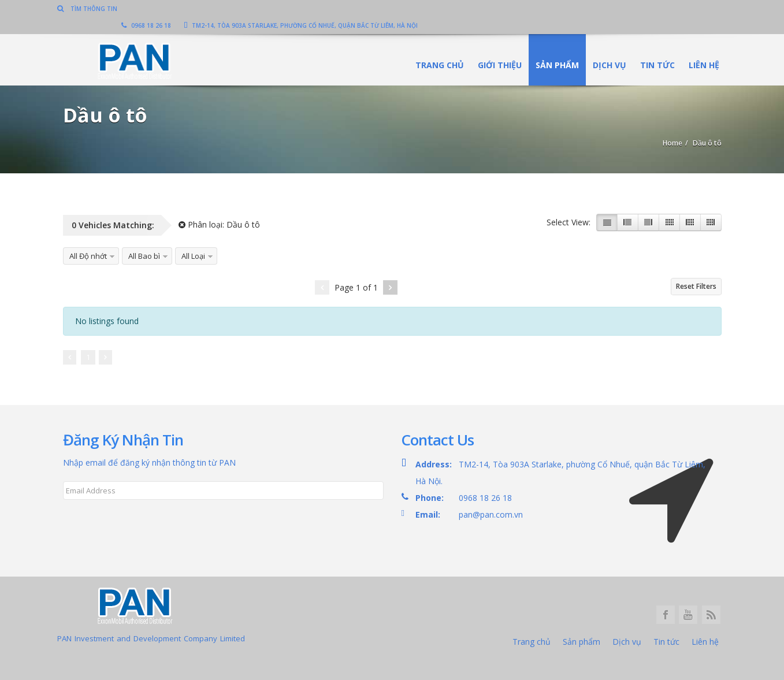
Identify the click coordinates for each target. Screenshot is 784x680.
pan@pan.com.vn (491, 514)
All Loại (193, 256)
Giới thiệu (495, 48)
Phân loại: (219, 224)
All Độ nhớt (88, 256)
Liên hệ (699, 48)
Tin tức (652, 48)
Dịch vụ (604, 48)
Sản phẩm (552, 48)
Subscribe (88, 518)
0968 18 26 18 (450, 9)
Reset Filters (696, 286)
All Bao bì (144, 256)
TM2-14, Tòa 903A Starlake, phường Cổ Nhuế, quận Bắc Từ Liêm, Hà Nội (605, 9)
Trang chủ (434, 48)
